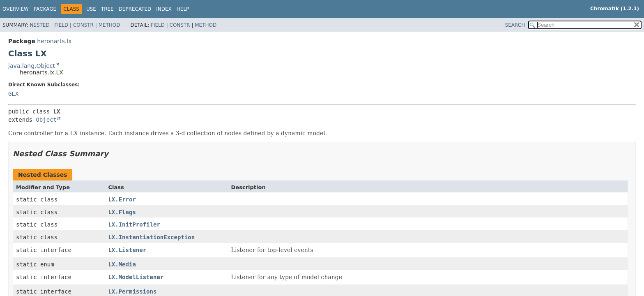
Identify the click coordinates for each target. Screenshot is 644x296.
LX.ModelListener (136, 277)
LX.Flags (122, 212)
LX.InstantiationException (151, 237)
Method (109, 25)
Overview (16, 9)
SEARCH (515, 25)
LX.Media (122, 264)
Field (61, 25)
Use (91, 9)
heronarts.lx (54, 41)
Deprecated (135, 9)
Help (183, 9)
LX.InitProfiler (134, 224)
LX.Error (122, 199)
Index (164, 9)
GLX (13, 94)
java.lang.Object (32, 66)
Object (46, 120)
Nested (39, 25)
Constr (83, 25)
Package (45, 9)
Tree (107, 9)
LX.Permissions (132, 291)
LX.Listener (127, 250)
